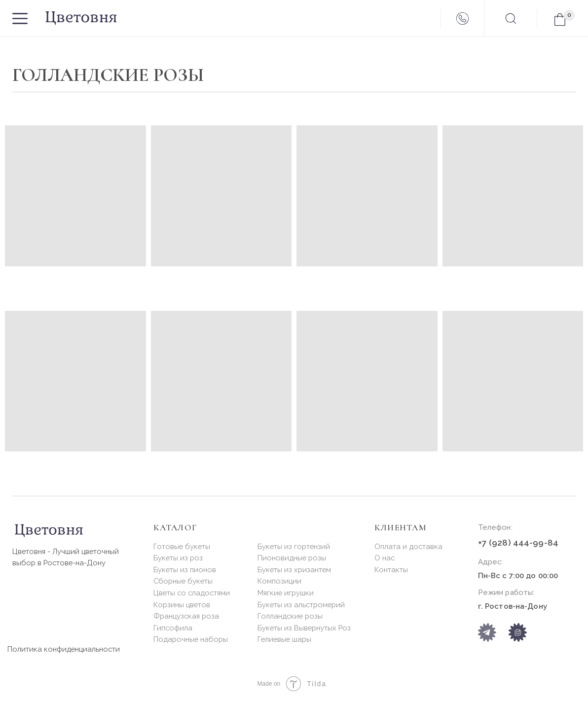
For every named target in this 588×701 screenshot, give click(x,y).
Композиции (279, 581)
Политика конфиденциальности (64, 649)
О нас (385, 558)
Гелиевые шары (284, 639)
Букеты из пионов (185, 570)
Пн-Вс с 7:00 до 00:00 (518, 575)
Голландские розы (290, 616)
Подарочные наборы (191, 639)
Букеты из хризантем (294, 570)
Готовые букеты (182, 546)
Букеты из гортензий (294, 546)
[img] (518, 632)
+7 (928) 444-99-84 (518, 543)
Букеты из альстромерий (301, 605)
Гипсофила (173, 628)
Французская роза (186, 616)
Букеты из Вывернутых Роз (304, 628)
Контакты (391, 570)
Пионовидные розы (292, 558)
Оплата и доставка (408, 546)
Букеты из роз (178, 558)
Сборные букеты (183, 581)
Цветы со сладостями (192, 593)
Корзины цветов (182, 605)
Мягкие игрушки (286, 593)
